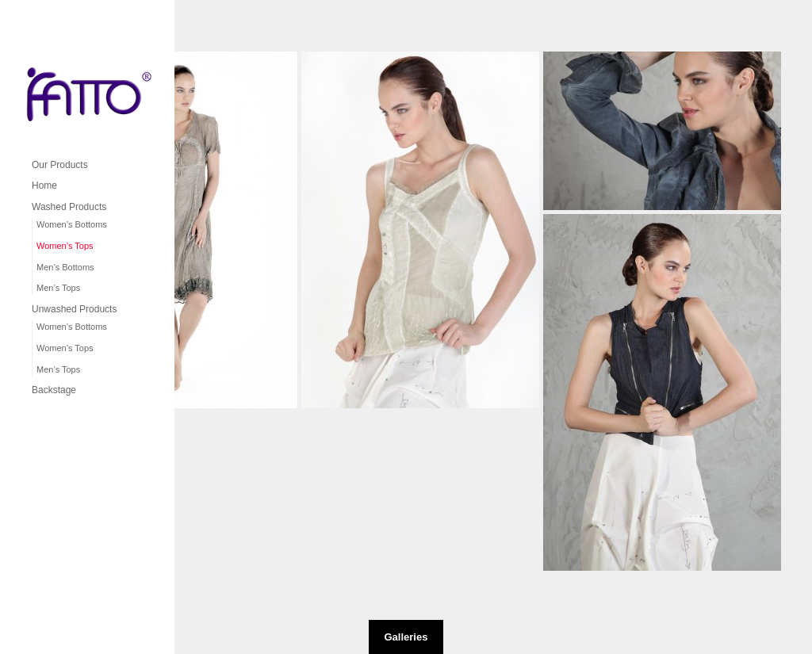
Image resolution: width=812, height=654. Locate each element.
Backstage (54, 390)
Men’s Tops (58, 288)
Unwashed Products (74, 309)
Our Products (60, 165)
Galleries (406, 637)
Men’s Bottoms (65, 267)
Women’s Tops (65, 246)
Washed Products (69, 207)
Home (44, 185)
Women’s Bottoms (72, 224)
